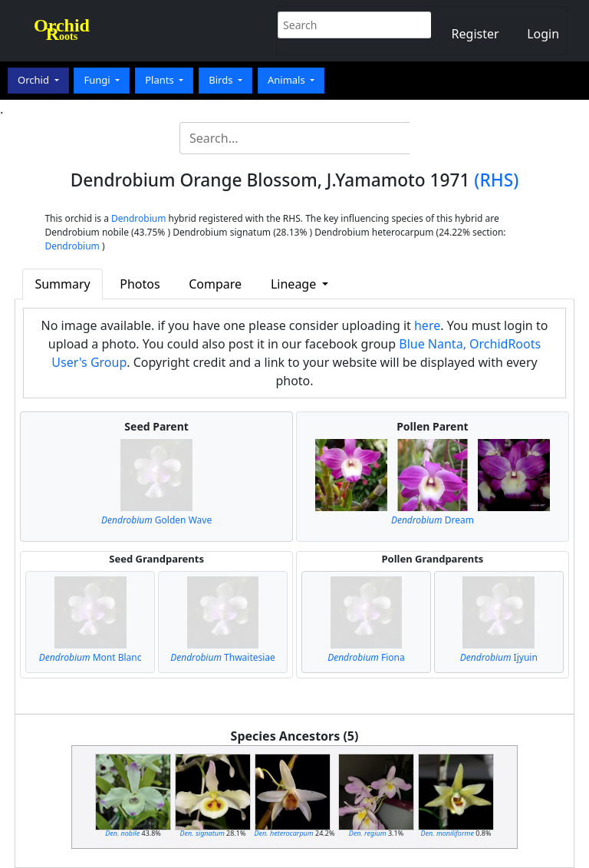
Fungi (98, 80)
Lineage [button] (295, 284)
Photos (140, 284)
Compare (215, 284)
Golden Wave (156, 520)
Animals (288, 80)
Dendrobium (138, 218)
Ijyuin (499, 657)
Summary (62, 284)
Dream (433, 520)
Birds (222, 80)
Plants (161, 80)
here (427, 325)
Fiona (366, 657)
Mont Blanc (90, 657)
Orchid (35, 80)
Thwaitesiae (223, 657)
